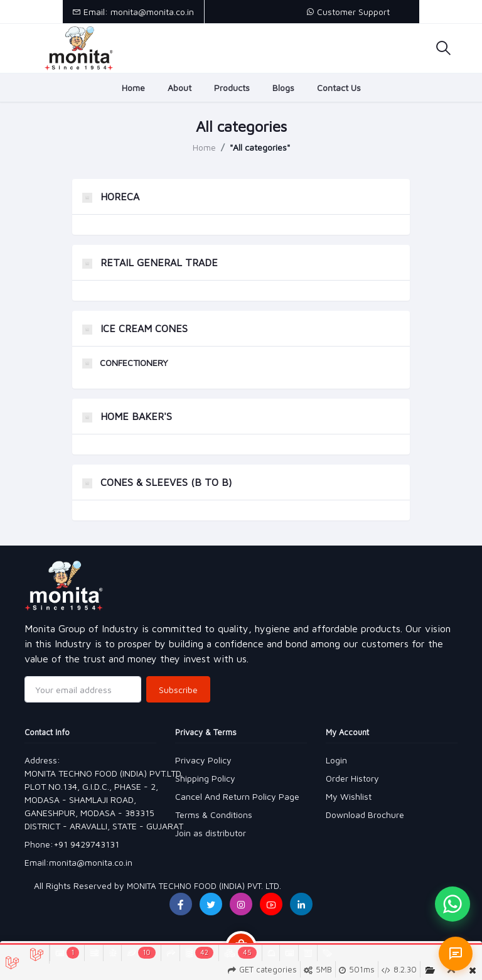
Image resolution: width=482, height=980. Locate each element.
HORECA (111, 197)
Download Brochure (365, 815)
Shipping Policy (205, 778)
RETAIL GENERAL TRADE (150, 262)
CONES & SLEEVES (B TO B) (157, 482)
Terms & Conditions (214, 815)
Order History (352, 778)
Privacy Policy (203, 760)
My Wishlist (349, 796)
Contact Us (339, 88)
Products (232, 88)
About (179, 88)
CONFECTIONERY (125, 363)
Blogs (283, 88)
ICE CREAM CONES (135, 328)
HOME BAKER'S (127, 416)
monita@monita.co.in (91, 862)
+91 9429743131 (86, 844)
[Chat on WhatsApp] (453, 904)
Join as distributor (211, 833)
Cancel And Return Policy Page (237, 796)
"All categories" (260, 147)
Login (336, 760)
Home (133, 88)
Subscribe (178, 690)
